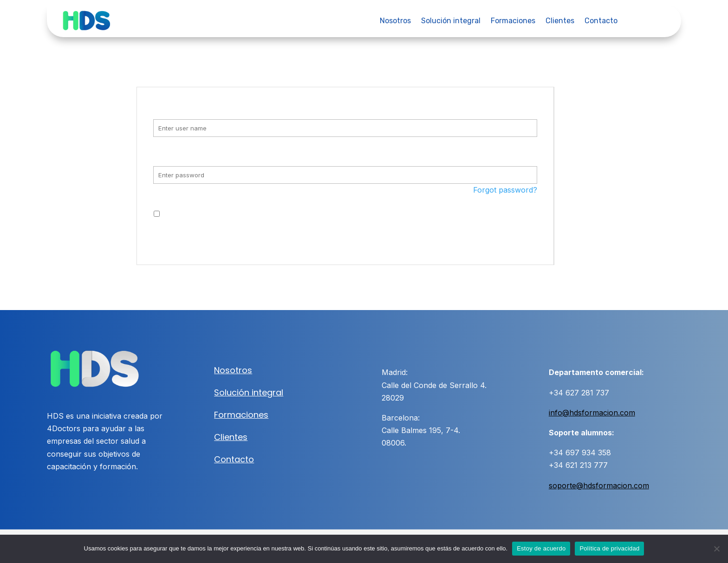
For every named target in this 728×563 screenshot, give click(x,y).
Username (179, 108)
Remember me (189, 214)
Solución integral (451, 21)
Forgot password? (505, 190)
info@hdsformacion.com (592, 413)
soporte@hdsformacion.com (599, 485)
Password (178, 155)
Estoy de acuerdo (541, 548)
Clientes (560, 21)
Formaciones (513, 21)
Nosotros (395, 21)
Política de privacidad (609, 548)
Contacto (601, 21)
